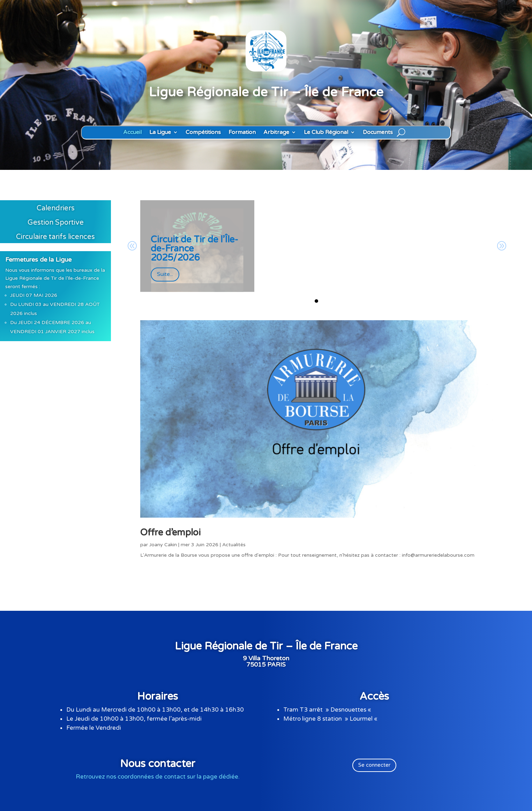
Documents (378, 132)
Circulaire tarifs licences (55, 237)
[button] (316, 301)
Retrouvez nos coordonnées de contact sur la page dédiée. (158, 777)
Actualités (234, 545)
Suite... (165, 274)
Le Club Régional (326, 132)
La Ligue (160, 132)
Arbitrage (276, 132)
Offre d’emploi (170, 532)
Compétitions (203, 132)
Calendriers (56, 208)
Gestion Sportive (56, 223)
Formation (242, 132)
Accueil (132, 132)
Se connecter (374, 765)
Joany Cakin (163, 545)
